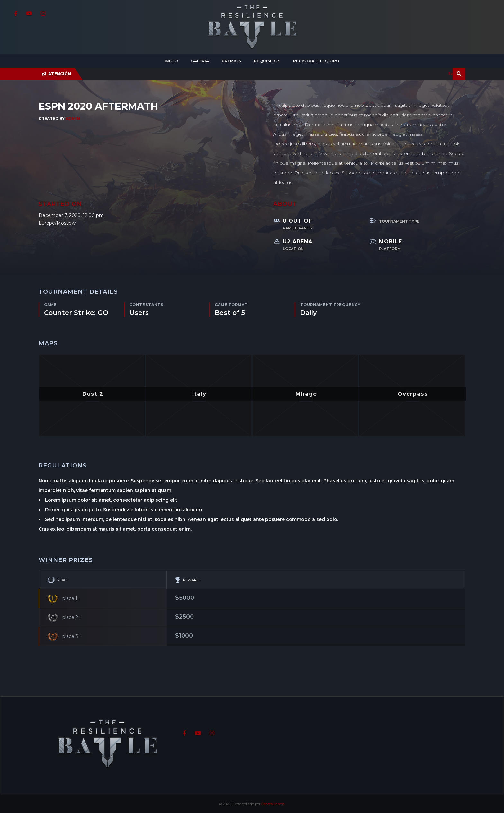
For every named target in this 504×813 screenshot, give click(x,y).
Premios (231, 61)
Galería (200, 61)
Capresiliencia (273, 804)
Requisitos (267, 61)
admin (73, 119)
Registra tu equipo (316, 61)
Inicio (171, 61)
